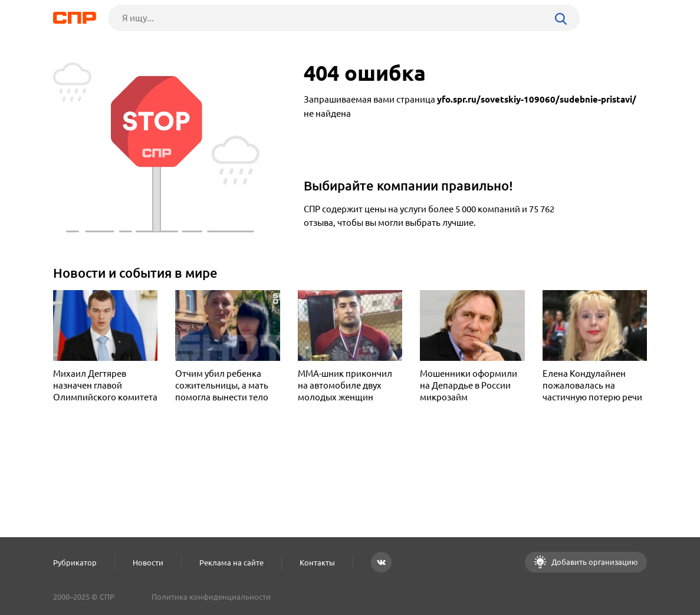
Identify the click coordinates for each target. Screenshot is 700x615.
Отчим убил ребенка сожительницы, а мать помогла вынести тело (222, 385)
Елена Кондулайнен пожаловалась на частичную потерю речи (592, 385)
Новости (148, 563)
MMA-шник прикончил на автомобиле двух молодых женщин (345, 385)
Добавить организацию (594, 562)
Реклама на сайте (231, 563)
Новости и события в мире (135, 273)
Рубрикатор (75, 563)
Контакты (317, 563)
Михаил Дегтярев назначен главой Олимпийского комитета (105, 385)
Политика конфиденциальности (211, 597)
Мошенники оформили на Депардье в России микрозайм (469, 385)
